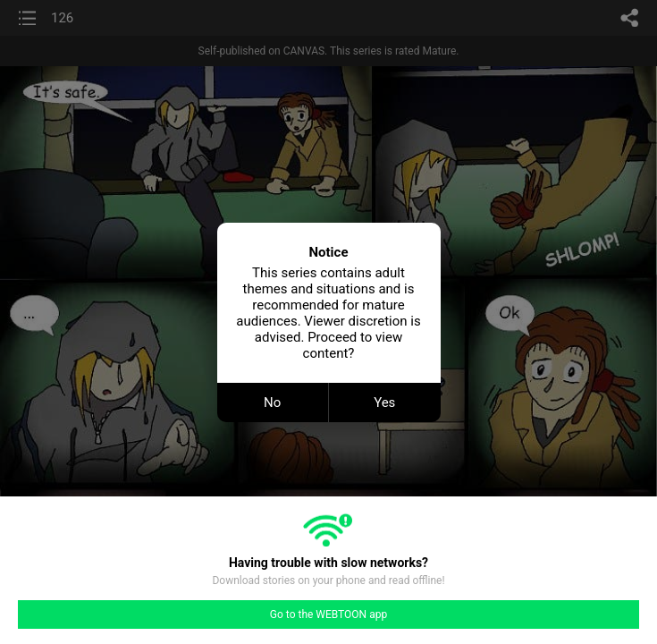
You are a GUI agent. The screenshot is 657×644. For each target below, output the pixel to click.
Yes (384, 402)
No (272, 402)
